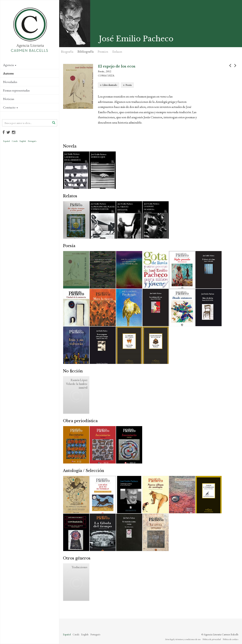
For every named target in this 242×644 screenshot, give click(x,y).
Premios (103, 51)
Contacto (10, 107)
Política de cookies (230, 639)
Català (15, 141)
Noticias (9, 99)
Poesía (129, 85)
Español (6, 141)
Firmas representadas (16, 90)
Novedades (10, 82)
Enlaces (117, 51)
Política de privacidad (212, 639)
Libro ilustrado (110, 85)
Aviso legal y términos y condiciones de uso (183, 639)
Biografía (67, 51)
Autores (8, 73)
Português (32, 141)
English (23, 141)
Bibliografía (86, 51)
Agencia (10, 65)
